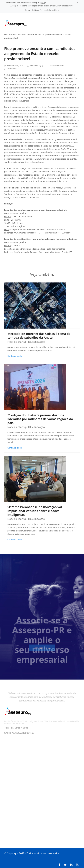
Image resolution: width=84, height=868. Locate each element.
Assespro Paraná (57, 66)
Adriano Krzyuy (37, 66)
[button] (78, 23)
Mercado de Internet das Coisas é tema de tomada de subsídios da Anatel (39, 336)
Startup (22, 342)
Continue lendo (15, 356)
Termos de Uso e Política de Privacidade (42, 10)
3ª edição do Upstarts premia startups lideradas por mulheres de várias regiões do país (40, 419)
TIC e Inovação (36, 342)
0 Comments (13, 69)
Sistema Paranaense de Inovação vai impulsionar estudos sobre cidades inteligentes (35, 511)
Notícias (12, 342)
